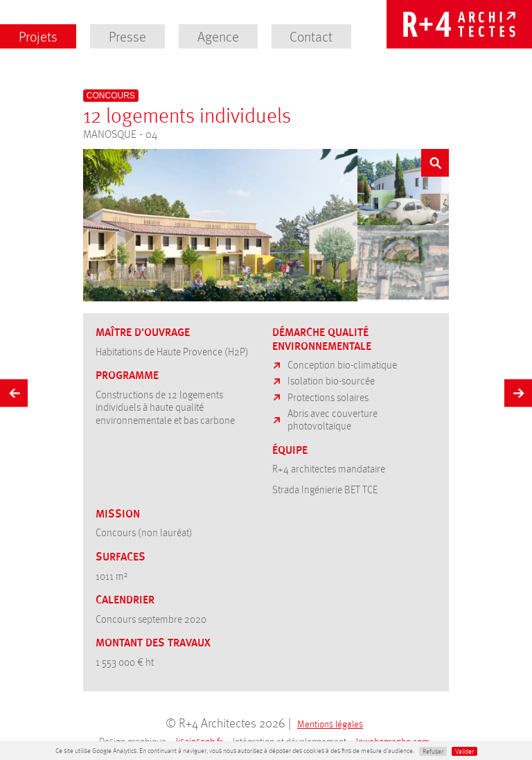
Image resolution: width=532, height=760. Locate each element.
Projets (38, 36)
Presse (127, 36)
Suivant (518, 391)
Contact (311, 36)
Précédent (14, 391)
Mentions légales (330, 724)
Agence (218, 36)
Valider (464, 751)
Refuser (433, 751)
